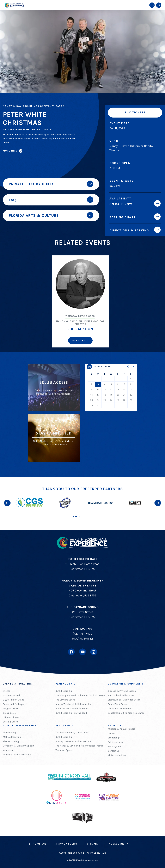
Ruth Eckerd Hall (64, 691)
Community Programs (120, 708)
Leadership (114, 738)
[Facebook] (71, 652)
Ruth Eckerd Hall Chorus (121, 695)
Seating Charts (11, 722)
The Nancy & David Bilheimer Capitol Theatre (79, 746)
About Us (115, 725)
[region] (111, 387)
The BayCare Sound (65, 700)
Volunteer (8, 750)
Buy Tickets (135, 112)
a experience (82, 860)
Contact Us (114, 751)
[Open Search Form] (159, 5)
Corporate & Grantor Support (19, 746)
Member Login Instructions (17, 754)
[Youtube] (82, 652)
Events (6, 691)
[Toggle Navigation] (152, 5)
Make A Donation (12, 737)
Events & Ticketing (17, 684)
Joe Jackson (80, 329)
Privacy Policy (67, 844)
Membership (10, 733)
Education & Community (126, 684)
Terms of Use (37, 844)
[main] (82, 238)
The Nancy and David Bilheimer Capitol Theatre (80, 695)
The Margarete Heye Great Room (72, 733)
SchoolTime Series (118, 704)
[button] (128, 367)
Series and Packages (14, 704)
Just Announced (11, 695)
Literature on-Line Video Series (124, 700)
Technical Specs (64, 750)
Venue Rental (65, 725)
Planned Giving (11, 741)
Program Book (11, 708)
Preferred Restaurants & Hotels (72, 708)
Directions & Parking (129, 230)
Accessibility (119, 844)
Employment (115, 746)
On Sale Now (121, 204)
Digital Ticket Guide (14, 700)
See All (78, 517)
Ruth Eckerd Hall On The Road (71, 713)
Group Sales (9, 713)
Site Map (93, 844)
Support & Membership (20, 725)
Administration (116, 742)
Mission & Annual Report (121, 729)
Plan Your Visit (67, 684)
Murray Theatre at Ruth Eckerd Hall (74, 704)
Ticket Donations (117, 755)
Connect (112, 733)
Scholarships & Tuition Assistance (126, 713)
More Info (10, 151)
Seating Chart (123, 217)
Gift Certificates (11, 717)
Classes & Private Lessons (122, 691)
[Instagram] (94, 652)
